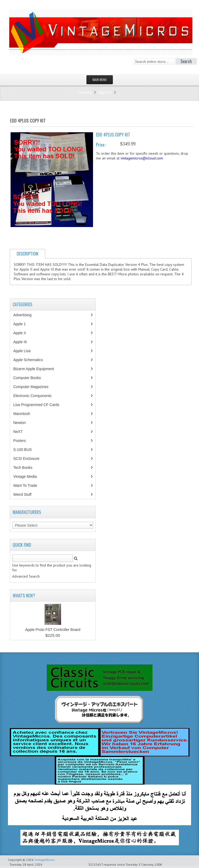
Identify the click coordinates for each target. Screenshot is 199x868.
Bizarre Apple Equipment (36, 369)
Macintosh (24, 414)
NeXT (18, 432)
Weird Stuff (25, 494)
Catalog (85, 92)
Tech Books (27, 468)
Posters (22, 441)
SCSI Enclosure (29, 459)
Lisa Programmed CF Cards (39, 405)
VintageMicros (45, 860)
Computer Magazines (35, 387)
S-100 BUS (25, 450)
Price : (101, 145)
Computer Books (31, 378)
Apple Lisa (26, 351)
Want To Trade (25, 485)
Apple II (105, 92)
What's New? (24, 596)
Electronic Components (35, 396)
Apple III (23, 342)
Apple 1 (22, 324)
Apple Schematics (31, 360)
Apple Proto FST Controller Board (53, 630)
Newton (19, 423)
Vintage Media (28, 477)
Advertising (25, 315)
